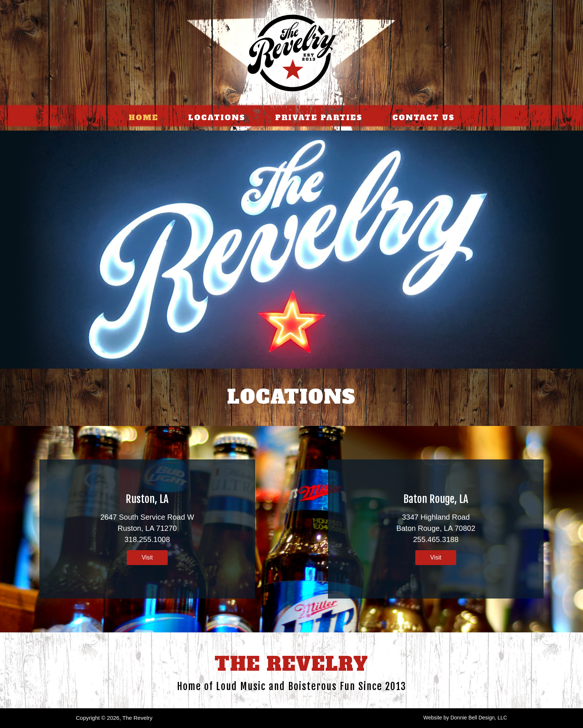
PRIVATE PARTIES (319, 118)
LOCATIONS (217, 118)
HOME (144, 118)
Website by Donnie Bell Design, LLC (465, 718)
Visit (147, 557)
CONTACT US (423, 118)
